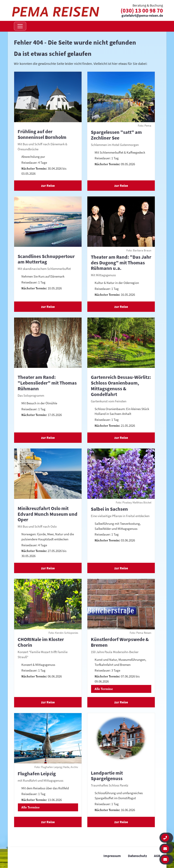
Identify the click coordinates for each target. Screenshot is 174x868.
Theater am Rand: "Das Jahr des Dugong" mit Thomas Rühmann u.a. (121, 263)
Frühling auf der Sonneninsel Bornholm (42, 134)
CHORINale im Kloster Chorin (41, 642)
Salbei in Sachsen (109, 509)
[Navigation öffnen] (20, 26)
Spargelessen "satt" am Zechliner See (116, 135)
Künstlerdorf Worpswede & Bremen (120, 642)
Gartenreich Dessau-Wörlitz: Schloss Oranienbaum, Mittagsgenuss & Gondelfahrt (121, 386)
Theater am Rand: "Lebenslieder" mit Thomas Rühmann (47, 383)
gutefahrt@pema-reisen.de (142, 16)
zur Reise (48, 185)
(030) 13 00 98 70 (142, 11)
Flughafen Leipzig (37, 774)
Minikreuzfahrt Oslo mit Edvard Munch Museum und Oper (48, 514)
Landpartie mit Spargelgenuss (107, 776)
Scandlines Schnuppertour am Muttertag (46, 259)
